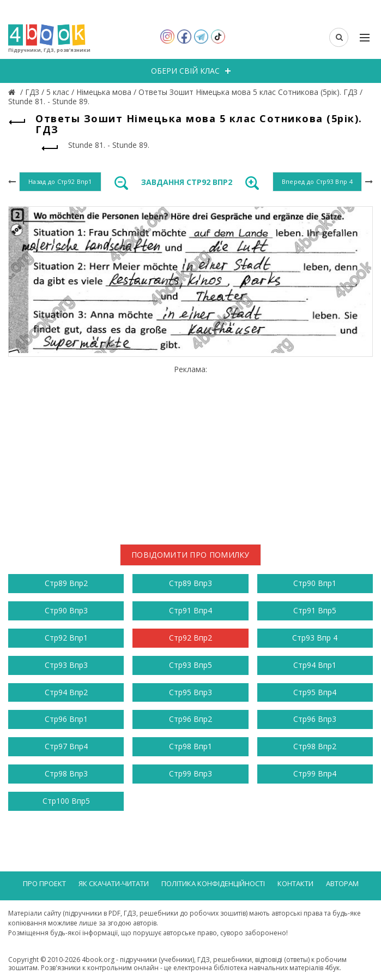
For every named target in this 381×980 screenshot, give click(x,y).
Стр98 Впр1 (190, 746)
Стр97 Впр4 (66, 746)
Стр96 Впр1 (66, 719)
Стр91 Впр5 (315, 610)
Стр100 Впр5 (66, 801)
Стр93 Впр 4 (315, 638)
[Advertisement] (190, 451)
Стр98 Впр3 (66, 773)
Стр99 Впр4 (315, 773)
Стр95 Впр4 (315, 692)
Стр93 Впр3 (66, 665)
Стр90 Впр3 (66, 610)
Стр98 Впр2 (315, 746)
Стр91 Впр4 (190, 610)
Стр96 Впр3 (315, 719)
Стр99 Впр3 (190, 773)
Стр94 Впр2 (66, 692)
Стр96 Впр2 (190, 719)
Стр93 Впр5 (190, 665)
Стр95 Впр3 (190, 692)
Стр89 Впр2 (66, 583)
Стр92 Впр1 (66, 638)
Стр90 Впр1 (315, 583)
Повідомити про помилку (190, 555)
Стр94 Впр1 (315, 665)
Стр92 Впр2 (190, 638)
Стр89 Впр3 (190, 583)
